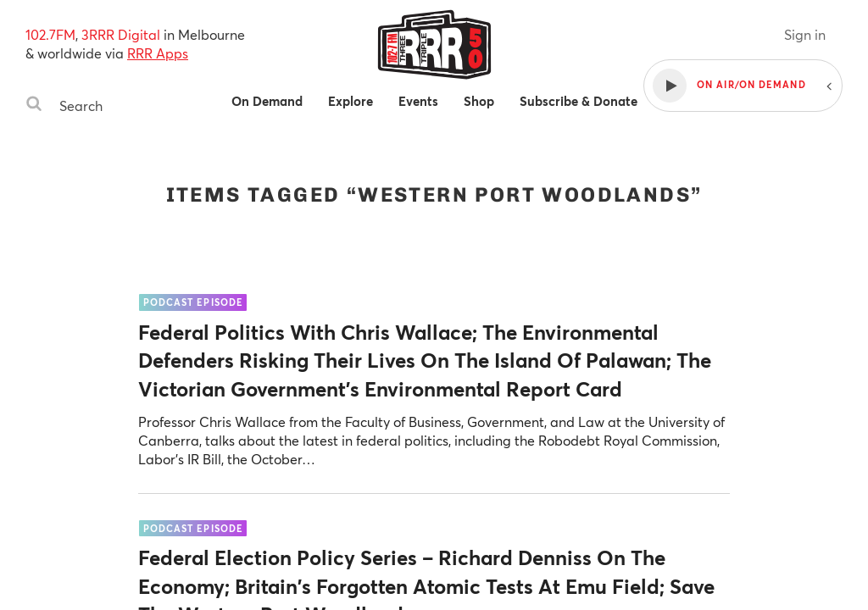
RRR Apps (158, 53)
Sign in (805, 34)
